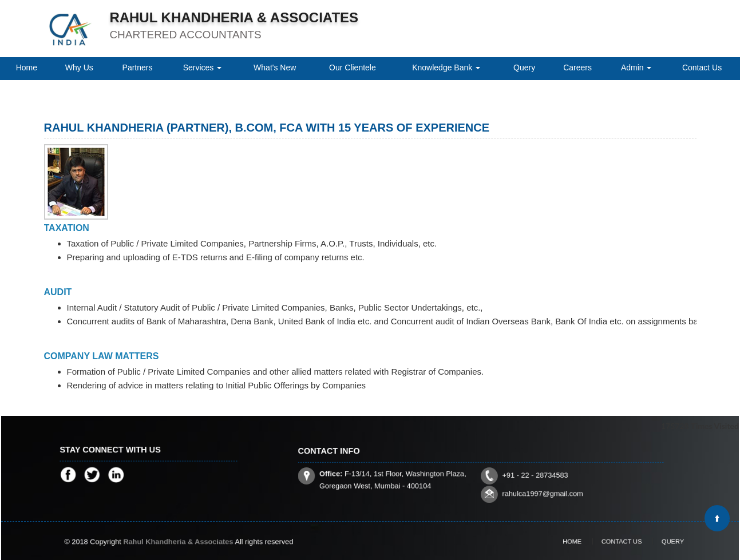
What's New (275, 67)
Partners (138, 67)
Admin (636, 67)
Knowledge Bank (446, 67)
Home (27, 67)
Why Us (79, 67)
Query (524, 67)
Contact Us (702, 67)
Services (203, 67)
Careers (577, 67)
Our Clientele (353, 67)
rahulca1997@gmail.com (527, 487)
